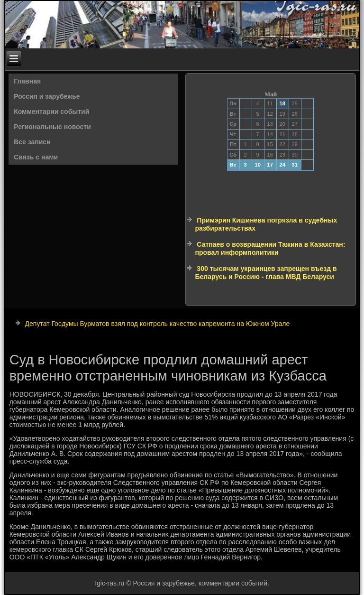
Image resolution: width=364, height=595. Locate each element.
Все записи (32, 142)
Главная (27, 81)
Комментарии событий (51, 112)
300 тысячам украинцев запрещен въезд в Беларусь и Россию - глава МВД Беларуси (266, 273)
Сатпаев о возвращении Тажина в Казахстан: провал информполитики (270, 249)
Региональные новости (52, 127)
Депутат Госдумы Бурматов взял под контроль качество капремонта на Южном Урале (158, 324)
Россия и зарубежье (47, 96)
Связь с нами (36, 157)
